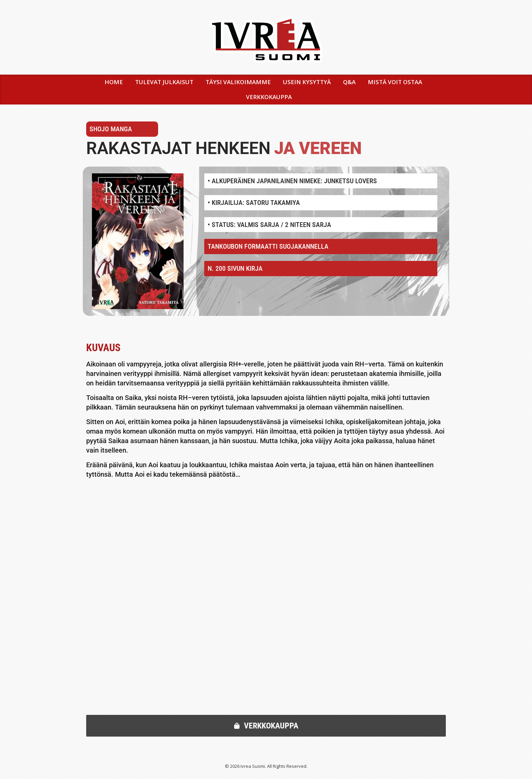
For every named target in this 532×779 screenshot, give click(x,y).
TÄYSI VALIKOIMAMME (238, 82)
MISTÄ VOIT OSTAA (395, 82)
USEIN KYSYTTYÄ (307, 82)
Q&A (349, 82)
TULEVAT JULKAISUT (164, 82)
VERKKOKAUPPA (269, 97)
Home (114, 82)
